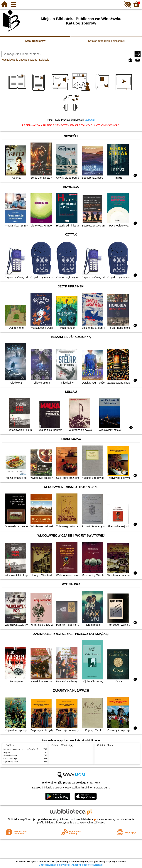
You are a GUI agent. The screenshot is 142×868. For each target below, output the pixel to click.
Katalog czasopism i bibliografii (106, 41)
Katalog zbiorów (35, 41)
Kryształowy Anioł (11, 761)
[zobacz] (90, 120)
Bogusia (7, 752)
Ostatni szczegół (10, 759)
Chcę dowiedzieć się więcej (54, 865)
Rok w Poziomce (10, 755)
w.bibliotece (87, 819)
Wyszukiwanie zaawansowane (19, 60)
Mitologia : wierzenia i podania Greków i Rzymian (24, 749)
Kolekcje (44, 60)
